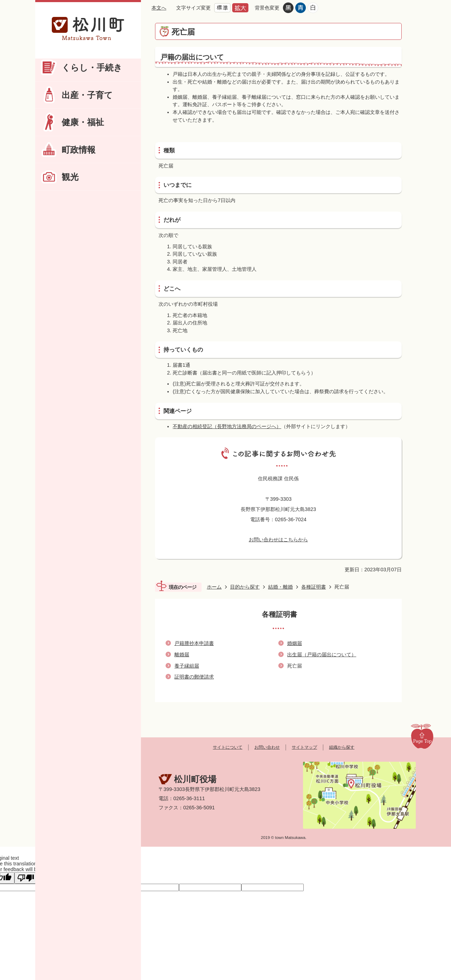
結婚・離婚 (280, 587)
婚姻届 (295, 643)
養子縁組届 (187, 666)
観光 (70, 177)
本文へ (159, 8)
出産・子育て (87, 95)
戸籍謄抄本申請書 (194, 643)
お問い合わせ (267, 747)
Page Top (422, 736)
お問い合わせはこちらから (278, 540)
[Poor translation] (26, 878)
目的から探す (245, 587)
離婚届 (182, 655)
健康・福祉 (83, 122)
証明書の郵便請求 (194, 677)
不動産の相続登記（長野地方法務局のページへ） (227, 426)
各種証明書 (314, 587)
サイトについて (228, 747)
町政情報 (79, 150)
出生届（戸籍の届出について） (322, 655)
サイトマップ (304, 747)
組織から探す (342, 747)
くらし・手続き (92, 68)
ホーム (214, 587)
